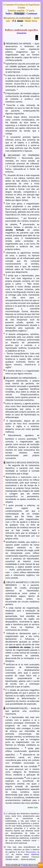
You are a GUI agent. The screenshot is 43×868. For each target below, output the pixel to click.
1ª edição (24, 865)
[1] (5, 813)
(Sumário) (21, 33)
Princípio (19, 14)
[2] (5, 847)
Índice (9, 14)
